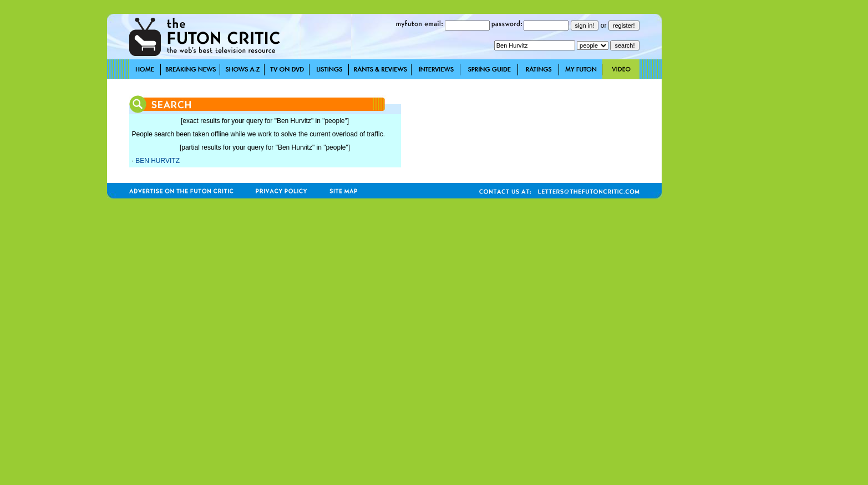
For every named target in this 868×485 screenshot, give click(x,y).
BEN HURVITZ (158, 161)
